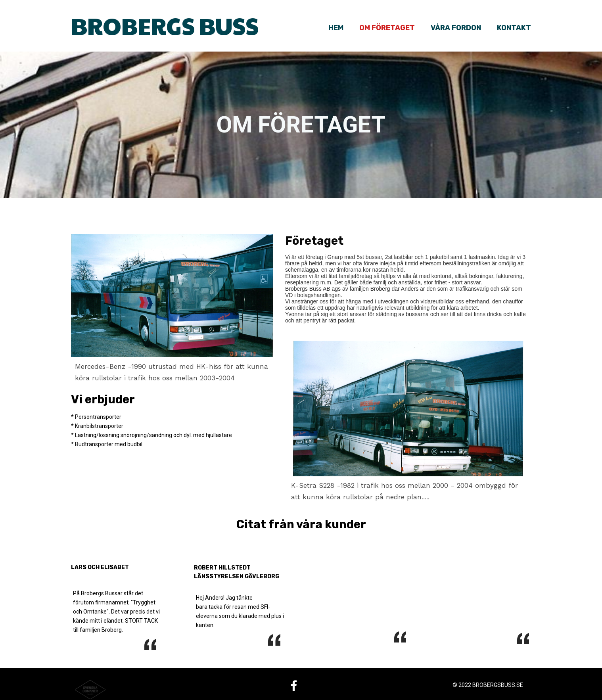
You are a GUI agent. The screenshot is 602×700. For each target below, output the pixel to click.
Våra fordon (456, 28)
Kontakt (514, 28)
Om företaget (387, 28)
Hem (336, 28)
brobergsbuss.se (498, 685)
